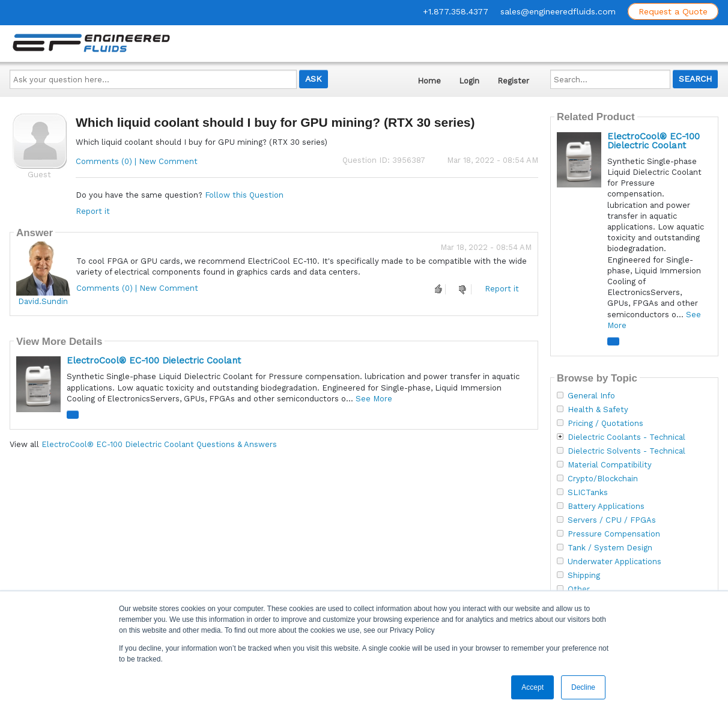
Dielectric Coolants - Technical (626, 437)
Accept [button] (532, 687)
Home (429, 81)
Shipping (584, 576)
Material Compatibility (610, 465)
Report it (93, 211)
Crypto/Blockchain (603, 479)
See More (374, 399)
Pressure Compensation (614, 534)
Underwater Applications (614, 562)
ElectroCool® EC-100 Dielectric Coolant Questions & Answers (159, 444)
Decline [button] (583, 687)
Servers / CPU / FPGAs (612, 520)
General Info (591, 396)
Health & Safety (598, 410)
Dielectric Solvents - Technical (626, 451)
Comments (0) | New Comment (137, 161)
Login (469, 81)
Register (513, 81)
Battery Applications (606, 507)
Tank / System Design (610, 548)
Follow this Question (244, 195)
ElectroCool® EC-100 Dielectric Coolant (154, 361)
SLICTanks (588, 493)
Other (579, 589)
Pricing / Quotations (605, 424)
